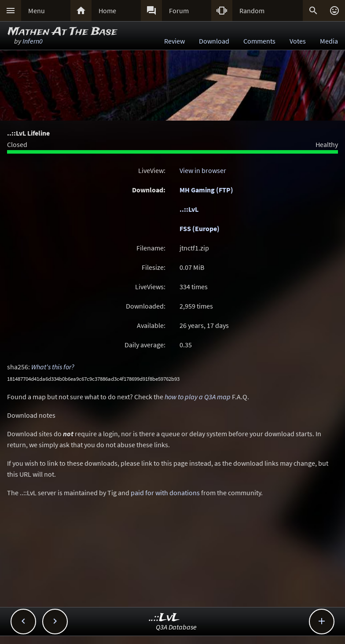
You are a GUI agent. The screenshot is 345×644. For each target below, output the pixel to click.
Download (214, 41)
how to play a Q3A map (198, 397)
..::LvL (189, 209)
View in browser (203, 170)
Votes (298, 41)
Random (252, 11)
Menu (37, 11)
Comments (259, 41)
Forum (179, 11)
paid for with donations (165, 493)
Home (107, 11)
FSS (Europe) (200, 228)
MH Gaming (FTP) (206, 190)
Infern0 (33, 41)
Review (174, 41)
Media (329, 41)
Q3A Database (176, 627)
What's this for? (53, 367)
